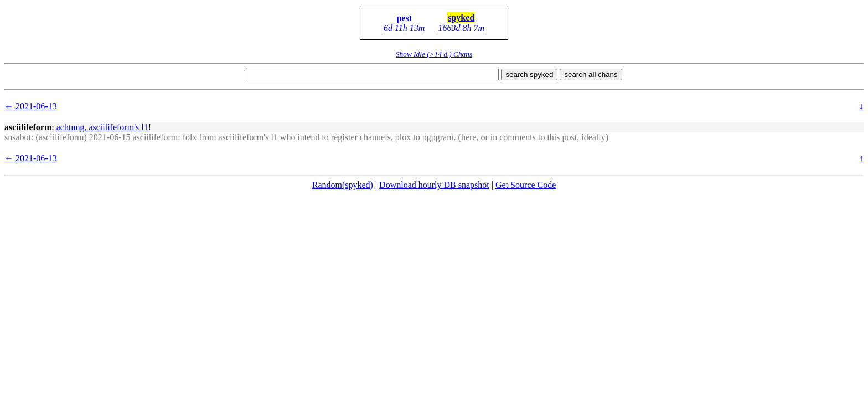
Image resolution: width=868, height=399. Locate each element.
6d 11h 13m (404, 28)
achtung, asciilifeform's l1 (102, 127)
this (553, 137)
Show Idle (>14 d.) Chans (434, 54)
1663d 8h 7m (461, 28)
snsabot (18, 137)
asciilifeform (28, 127)
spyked (461, 17)
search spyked (529, 75)
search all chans (591, 75)
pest (404, 18)
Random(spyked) (343, 185)
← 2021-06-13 (31, 106)
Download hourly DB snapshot (434, 185)
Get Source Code (526, 185)
